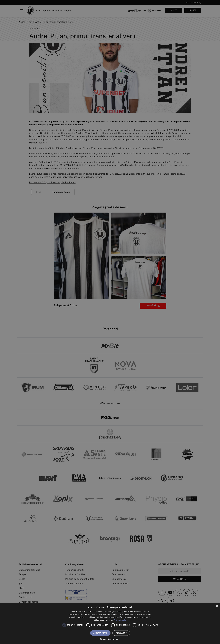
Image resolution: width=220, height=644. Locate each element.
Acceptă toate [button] (100, 633)
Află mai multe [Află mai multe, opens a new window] (120, 620)
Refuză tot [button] (121, 633)
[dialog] (110, 624)
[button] (110, 639)
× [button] (217, 606)
